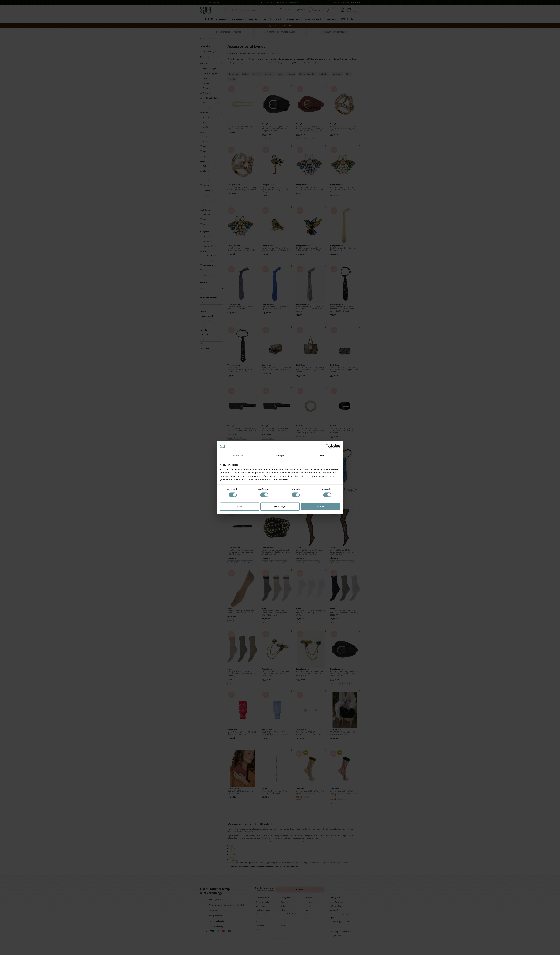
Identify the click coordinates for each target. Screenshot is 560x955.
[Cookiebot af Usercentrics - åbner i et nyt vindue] (328, 447)
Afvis (240, 506)
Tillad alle (320, 506)
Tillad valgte (280, 506)
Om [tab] (322, 456)
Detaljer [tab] (280, 456)
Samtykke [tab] (238, 456)
